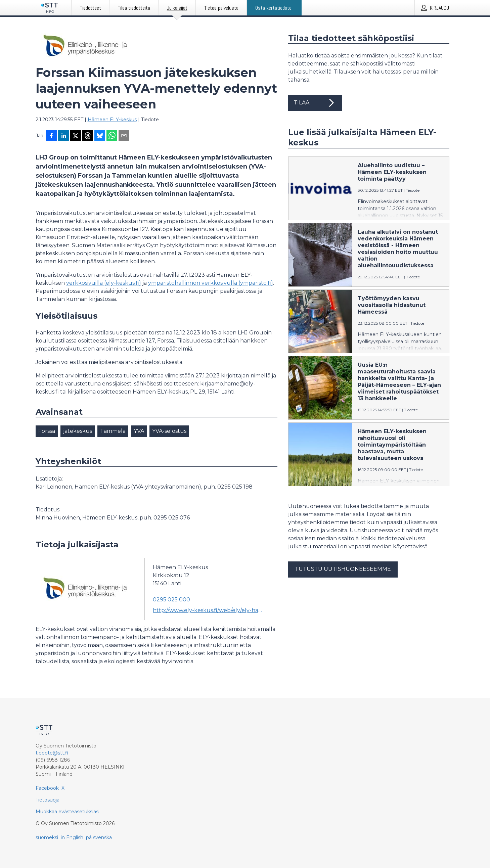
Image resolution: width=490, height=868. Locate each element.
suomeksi (47, 837)
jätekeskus (78, 431)
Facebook (47, 788)
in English (72, 837)
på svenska (99, 837)
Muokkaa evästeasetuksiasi (68, 812)
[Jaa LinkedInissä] (63, 136)
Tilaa (315, 103)
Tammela (113, 431)
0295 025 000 (171, 600)
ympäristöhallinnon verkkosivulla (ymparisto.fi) (211, 283)
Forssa (47, 431)
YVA (139, 431)
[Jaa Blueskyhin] (100, 136)
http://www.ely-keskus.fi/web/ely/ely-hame (209, 610)
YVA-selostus (169, 431)
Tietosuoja (48, 800)
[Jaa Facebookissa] (51, 136)
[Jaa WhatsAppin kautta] (112, 136)
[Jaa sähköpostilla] (124, 136)
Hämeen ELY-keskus (112, 120)
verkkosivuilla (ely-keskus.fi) (104, 283)
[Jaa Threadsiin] (88, 136)
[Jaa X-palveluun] (76, 136)
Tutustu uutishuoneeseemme (343, 569)
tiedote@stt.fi (52, 753)
